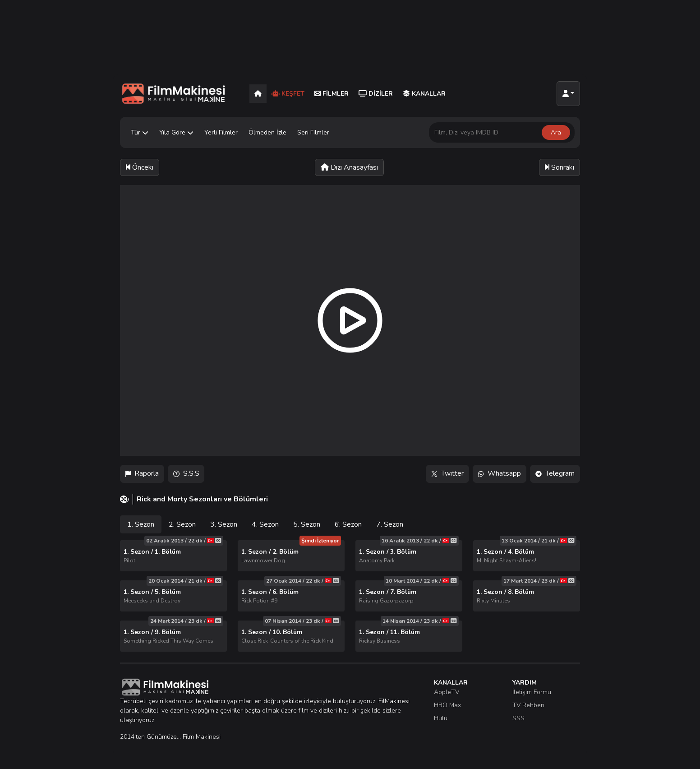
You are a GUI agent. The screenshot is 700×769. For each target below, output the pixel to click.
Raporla (142, 474)
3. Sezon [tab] (224, 524)
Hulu (441, 718)
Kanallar (424, 94)
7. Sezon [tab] (390, 524)
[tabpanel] (350, 596)
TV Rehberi (528, 705)
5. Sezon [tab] (307, 524)
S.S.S (186, 474)
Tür (140, 132)
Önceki (140, 167)
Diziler (376, 94)
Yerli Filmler (221, 132)
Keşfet (288, 94)
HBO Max (447, 705)
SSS (518, 718)
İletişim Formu (532, 692)
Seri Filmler (313, 132)
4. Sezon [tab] (265, 524)
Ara (556, 132)
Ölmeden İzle (267, 132)
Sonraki (560, 167)
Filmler (332, 94)
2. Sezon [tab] (182, 524)
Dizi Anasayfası (349, 167)
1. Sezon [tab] (141, 524)
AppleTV (447, 692)
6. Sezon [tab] (348, 524)
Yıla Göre (176, 132)
